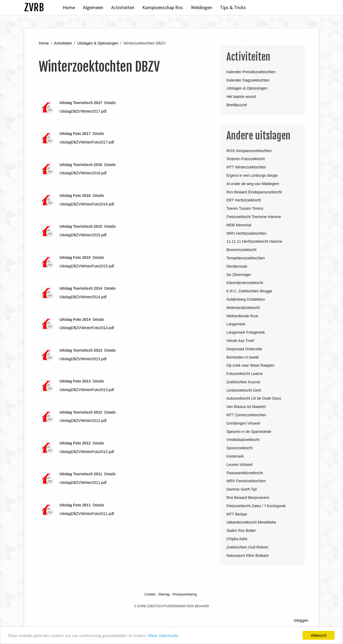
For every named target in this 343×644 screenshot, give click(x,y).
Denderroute (237, 266)
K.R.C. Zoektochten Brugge (249, 291)
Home (69, 7)
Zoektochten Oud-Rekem (247, 547)
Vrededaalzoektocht (243, 440)
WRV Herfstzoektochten (246, 233)
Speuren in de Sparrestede (249, 432)
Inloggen (301, 620)
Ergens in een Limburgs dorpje (252, 175)
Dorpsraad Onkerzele (244, 349)
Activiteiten (123, 7)
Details (110, 103)
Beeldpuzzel (237, 105)
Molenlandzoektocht (243, 308)
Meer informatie (163, 636)
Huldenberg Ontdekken (246, 299)
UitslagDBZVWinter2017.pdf (83, 111)
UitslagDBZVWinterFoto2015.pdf (87, 266)
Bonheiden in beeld (243, 357)
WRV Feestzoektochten (246, 481)
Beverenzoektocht (241, 250)
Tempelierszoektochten (246, 258)
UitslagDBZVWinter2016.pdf (83, 173)
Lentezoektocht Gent (244, 390)
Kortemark (235, 456)
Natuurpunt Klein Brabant (247, 555)
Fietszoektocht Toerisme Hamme (254, 217)
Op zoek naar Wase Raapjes (250, 365)
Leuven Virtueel (239, 465)
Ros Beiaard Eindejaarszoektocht (254, 192)
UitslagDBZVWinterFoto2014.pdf (87, 328)
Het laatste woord (241, 97)
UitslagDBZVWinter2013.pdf (83, 359)
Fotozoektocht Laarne (245, 374)
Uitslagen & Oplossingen (98, 43)
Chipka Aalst (237, 539)
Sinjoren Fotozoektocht (246, 159)
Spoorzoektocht (239, 448)
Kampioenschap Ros (163, 7)
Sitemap (164, 594)
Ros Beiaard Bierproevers (248, 498)
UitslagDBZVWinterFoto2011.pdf (87, 514)
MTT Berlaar (237, 514)
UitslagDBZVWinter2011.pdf (83, 483)
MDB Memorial (239, 225)
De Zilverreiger (239, 275)
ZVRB (34, 7)
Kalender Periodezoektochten (251, 72)
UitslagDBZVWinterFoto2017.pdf (87, 142)
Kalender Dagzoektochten (248, 80)
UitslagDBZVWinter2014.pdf (83, 297)
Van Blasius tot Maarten (246, 407)
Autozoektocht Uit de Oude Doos (254, 398)
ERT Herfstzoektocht (244, 200)
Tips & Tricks (233, 7)
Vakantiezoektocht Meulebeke (251, 522)
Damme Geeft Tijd (242, 489)
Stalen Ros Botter (241, 531)
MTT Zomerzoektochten (246, 415)
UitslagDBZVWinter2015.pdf (83, 235)
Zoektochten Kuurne (243, 382)
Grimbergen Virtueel (243, 423)
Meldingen (202, 7)
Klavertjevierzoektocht (245, 283)
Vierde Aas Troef (240, 341)
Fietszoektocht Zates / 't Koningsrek (256, 506)
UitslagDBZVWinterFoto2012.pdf (87, 452)
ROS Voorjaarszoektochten (249, 151)
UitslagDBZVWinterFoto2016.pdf (87, 204)
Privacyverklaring (185, 594)
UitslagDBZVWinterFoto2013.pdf (87, 390)
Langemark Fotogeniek (246, 332)
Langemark (236, 324)
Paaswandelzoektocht (245, 473)
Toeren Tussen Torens (245, 208)
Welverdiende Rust (242, 316)
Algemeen (93, 7)
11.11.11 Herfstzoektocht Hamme (254, 241)
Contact (150, 594)
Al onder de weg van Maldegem (253, 184)
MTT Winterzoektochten (246, 167)
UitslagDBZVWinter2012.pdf (83, 421)
